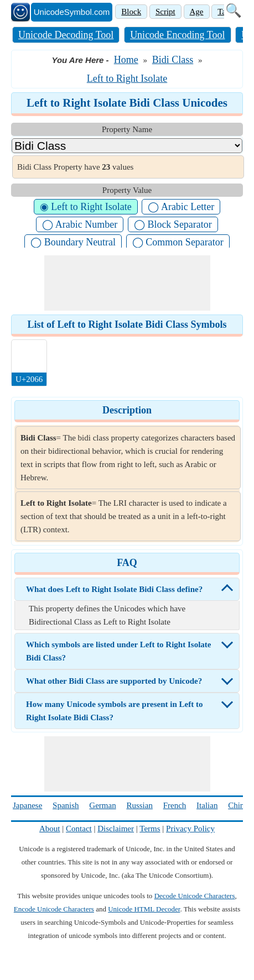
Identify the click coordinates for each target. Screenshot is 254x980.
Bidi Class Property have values (75, 167)
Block (131, 12)
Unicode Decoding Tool (66, 35)
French (175, 805)
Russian (139, 805)
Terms (150, 829)
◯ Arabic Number (80, 224)
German (102, 805)
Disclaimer (116, 829)
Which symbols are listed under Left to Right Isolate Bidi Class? (118, 651)
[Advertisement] (127, 283)
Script (165, 12)
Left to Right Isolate (127, 78)
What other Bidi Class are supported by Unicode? (114, 681)
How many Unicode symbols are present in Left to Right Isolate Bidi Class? (114, 711)
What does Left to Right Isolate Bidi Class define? (114, 589)
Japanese (27, 805)
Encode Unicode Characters (54, 909)
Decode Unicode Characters (195, 896)
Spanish (66, 805)
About (50, 829)
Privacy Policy (190, 829)
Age (197, 12)
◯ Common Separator (178, 242)
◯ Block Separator (173, 224)
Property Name (127, 129)
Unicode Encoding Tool (177, 35)
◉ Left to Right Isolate (86, 207)
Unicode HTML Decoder (144, 909)
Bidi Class (173, 60)
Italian (207, 805)
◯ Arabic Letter (181, 207)
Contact (79, 829)
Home (126, 60)
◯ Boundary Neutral (73, 242)
